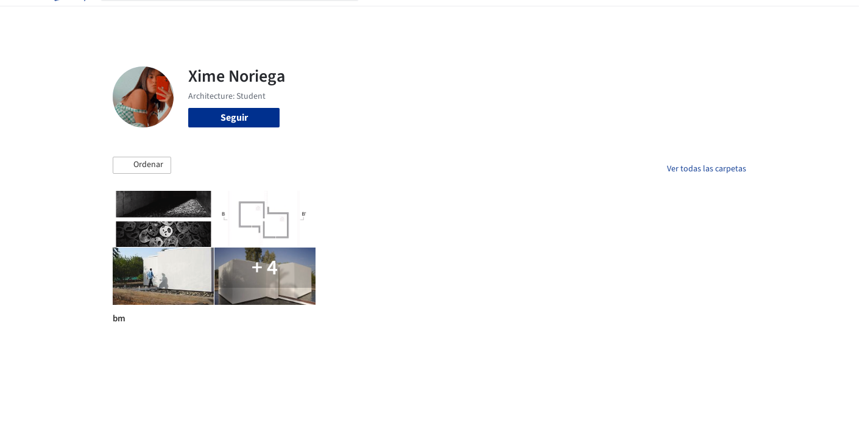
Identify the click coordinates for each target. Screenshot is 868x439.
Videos (593, 17)
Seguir (234, 118)
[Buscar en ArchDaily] (239, 17)
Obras (383, 17)
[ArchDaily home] (69, 17)
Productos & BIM (490, 17)
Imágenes (426, 17)
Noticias (552, 17)
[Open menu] (800, 17)
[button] (142, 165)
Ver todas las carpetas (707, 169)
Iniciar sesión (659, 17)
